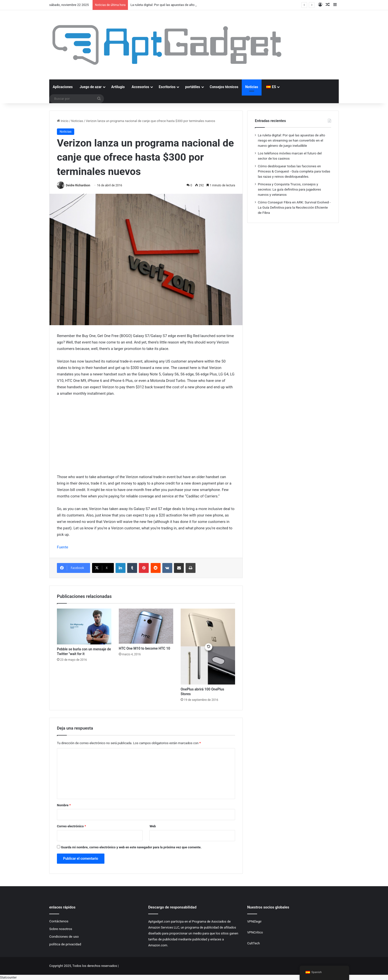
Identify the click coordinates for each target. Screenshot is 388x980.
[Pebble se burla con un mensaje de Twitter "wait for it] (84, 626)
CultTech (254, 943)
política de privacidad (65, 944)
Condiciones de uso (64, 936)
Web (153, 826)
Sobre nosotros (61, 929)
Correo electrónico (71, 826)
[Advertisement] (146, 438)
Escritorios (167, 87)
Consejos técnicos (224, 87)
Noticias (252, 87)
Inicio (63, 121)
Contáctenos (59, 921)
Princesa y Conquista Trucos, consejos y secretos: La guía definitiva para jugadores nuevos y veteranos (289, 189)
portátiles (193, 87)
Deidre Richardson (78, 185)
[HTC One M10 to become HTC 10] (146, 626)
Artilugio (118, 87)
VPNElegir (254, 921)
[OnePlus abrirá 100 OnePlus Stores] (208, 647)
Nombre (64, 805)
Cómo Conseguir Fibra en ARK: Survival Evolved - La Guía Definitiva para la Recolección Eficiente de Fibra (294, 207)
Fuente (63, 547)
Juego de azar (91, 87)
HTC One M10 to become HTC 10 (144, 648)
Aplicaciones (63, 87)
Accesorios (140, 87)
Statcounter (8, 977)
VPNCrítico (255, 932)
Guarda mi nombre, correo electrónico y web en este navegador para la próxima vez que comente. (131, 847)
